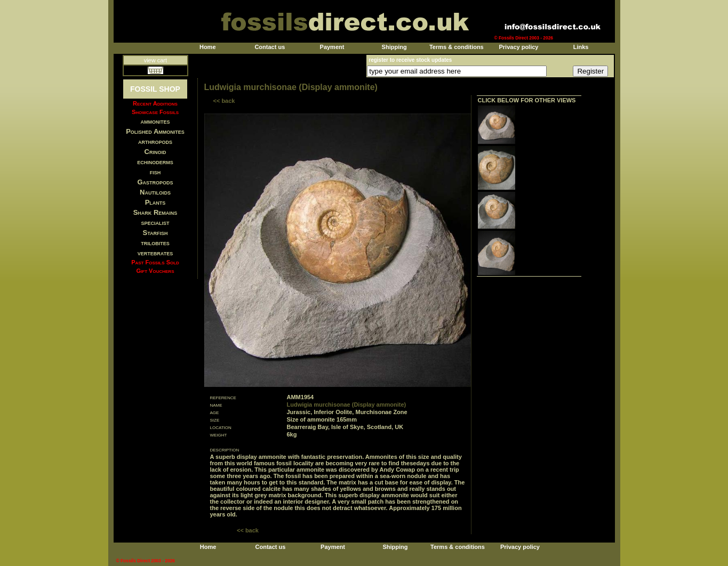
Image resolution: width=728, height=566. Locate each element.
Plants (155, 202)
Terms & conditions (457, 47)
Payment (332, 47)
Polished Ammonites (155, 131)
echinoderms (155, 162)
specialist (155, 223)
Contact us (270, 47)
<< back (224, 101)
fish (155, 172)
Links (581, 47)
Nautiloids (155, 192)
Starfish (155, 233)
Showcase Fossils (155, 112)
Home (208, 47)
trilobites (155, 243)
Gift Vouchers (155, 271)
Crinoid (155, 152)
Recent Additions (155, 103)
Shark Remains (155, 212)
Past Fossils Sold (155, 262)
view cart (155, 60)
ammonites (155, 121)
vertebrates (155, 253)
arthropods (155, 141)
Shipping (394, 47)
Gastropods (155, 182)
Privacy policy (518, 47)
